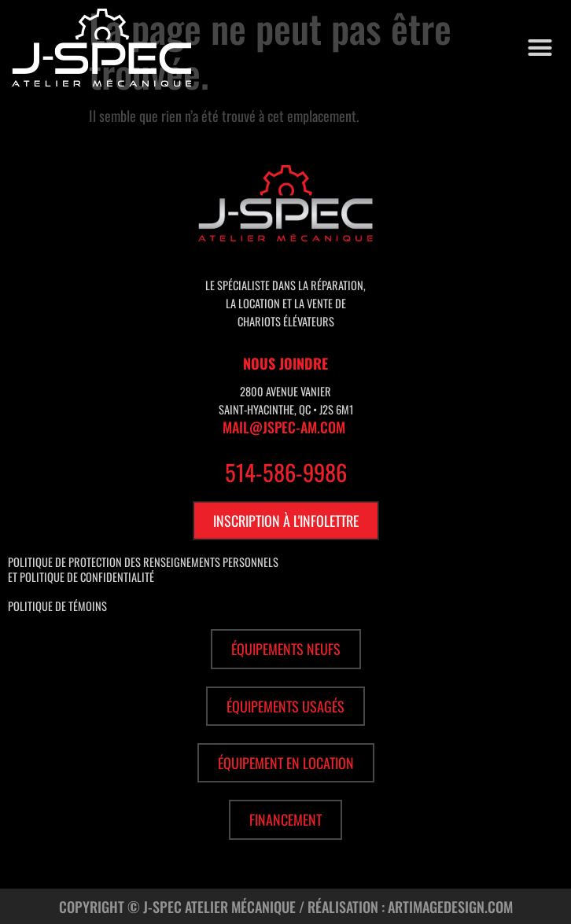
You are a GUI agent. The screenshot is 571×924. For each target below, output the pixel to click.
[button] (540, 48)
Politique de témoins (57, 606)
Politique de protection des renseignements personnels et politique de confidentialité (143, 569)
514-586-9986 (286, 472)
